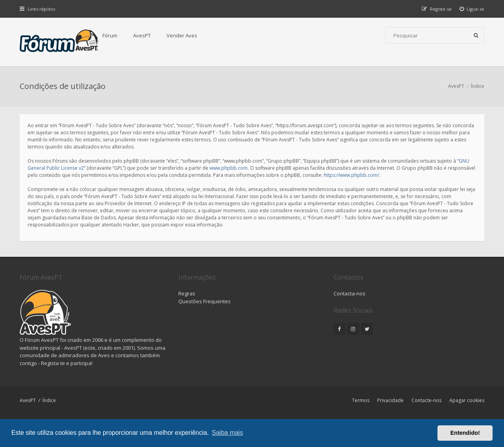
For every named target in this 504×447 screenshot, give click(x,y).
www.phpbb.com (229, 168)
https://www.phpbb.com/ (351, 175)
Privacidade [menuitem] (390, 400)
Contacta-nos (349, 293)
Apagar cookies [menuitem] (467, 400)
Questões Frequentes (205, 301)
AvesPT (142, 35)
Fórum (110, 35)
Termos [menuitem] (361, 400)
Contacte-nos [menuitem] (426, 400)
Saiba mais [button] (227, 433)
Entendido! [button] (465, 433)
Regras (187, 293)
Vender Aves (182, 35)
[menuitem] (472, 9)
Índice (49, 400)
